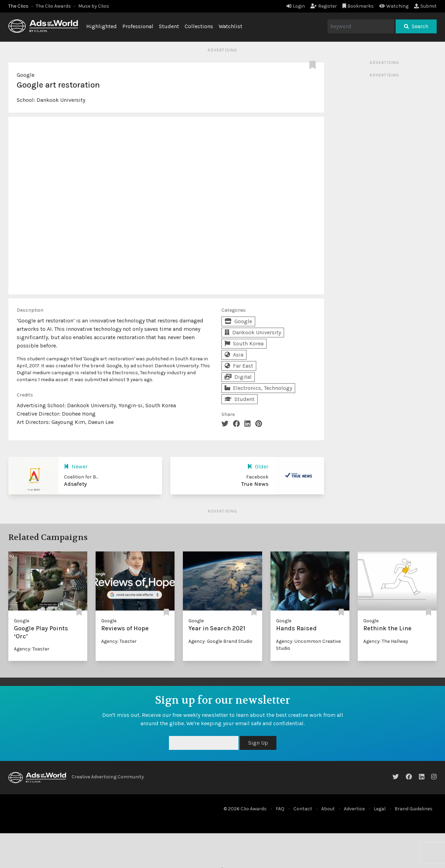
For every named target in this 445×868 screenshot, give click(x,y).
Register (324, 6)
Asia (234, 355)
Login (296, 6)
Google (26, 75)
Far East (239, 366)
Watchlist (230, 26)
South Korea (244, 343)
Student (169, 26)
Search (416, 26)
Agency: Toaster (32, 649)
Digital (238, 377)
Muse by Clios (94, 6)
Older (258, 466)
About (328, 809)
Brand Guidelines (414, 809)
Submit (425, 6)
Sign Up (258, 743)
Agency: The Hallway (386, 641)
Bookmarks (358, 6)
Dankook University (61, 100)
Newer (76, 466)
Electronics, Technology (258, 388)
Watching (394, 6)
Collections (199, 26)
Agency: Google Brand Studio (220, 641)
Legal (380, 809)
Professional (138, 26)
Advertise (354, 809)
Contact (303, 809)
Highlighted (102, 26)
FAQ (280, 809)
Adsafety (75, 484)
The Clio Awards (53, 6)
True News (255, 484)
